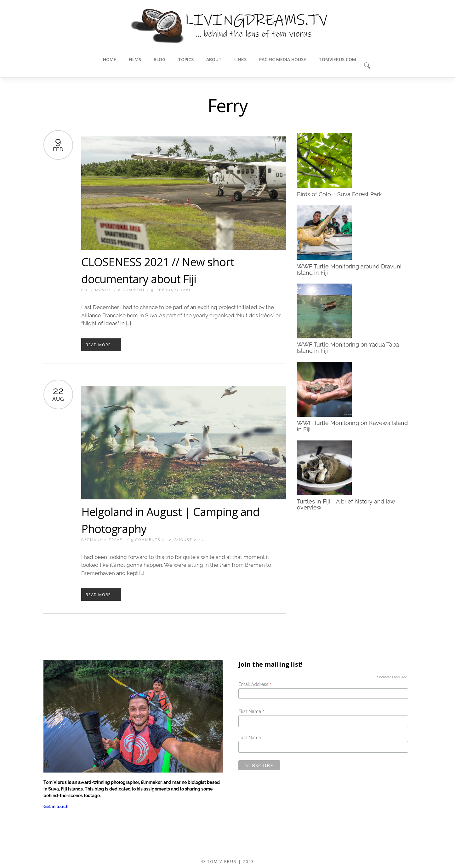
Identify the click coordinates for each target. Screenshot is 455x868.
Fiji (85, 290)
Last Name (250, 738)
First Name (251, 711)
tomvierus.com (337, 59)
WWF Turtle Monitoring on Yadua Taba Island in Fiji (348, 348)
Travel (117, 540)
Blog (159, 59)
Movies (104, 290)
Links (240, 59)
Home (110, 59)
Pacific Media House (283, 59)
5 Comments (146, 540)
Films (135, 59)
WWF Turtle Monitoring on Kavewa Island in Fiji (352, 426)
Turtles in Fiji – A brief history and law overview (346, 504)
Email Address (255, 684)
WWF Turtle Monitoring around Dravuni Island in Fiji (349, 269)
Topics (186, 59)
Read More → (101, 345)
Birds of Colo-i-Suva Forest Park (339, 194)
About (214, 59)
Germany (92, 540)
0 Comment (132, 290)
